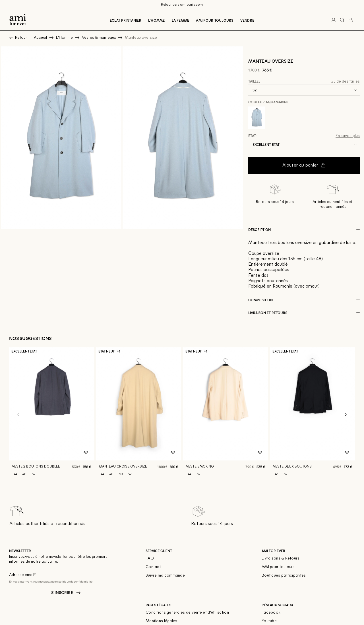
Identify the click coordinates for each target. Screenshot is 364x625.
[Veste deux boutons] (313, 415)
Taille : (254, 81)
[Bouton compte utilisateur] (334, 20)
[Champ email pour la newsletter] (66, 574)
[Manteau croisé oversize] (138, 415)
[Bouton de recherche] (342, 20)
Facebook (271, 613)
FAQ (150, 559)
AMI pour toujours (278, 567)
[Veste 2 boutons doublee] (51, 415)
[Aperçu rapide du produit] (86, 452)
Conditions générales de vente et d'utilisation (187, 613)
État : (253, 136)
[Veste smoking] (226, 415)
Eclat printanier (126, 20)
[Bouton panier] (351, 20)
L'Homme (157, 20)
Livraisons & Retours (281, 559)
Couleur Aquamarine (268, 102)
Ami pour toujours (215, 20)
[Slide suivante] (346, 415)
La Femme (181, 20)
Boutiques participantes (284, 576)
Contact (153, 567)
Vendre (247, 20)
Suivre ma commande (165, 576)
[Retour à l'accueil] (18, 20)
